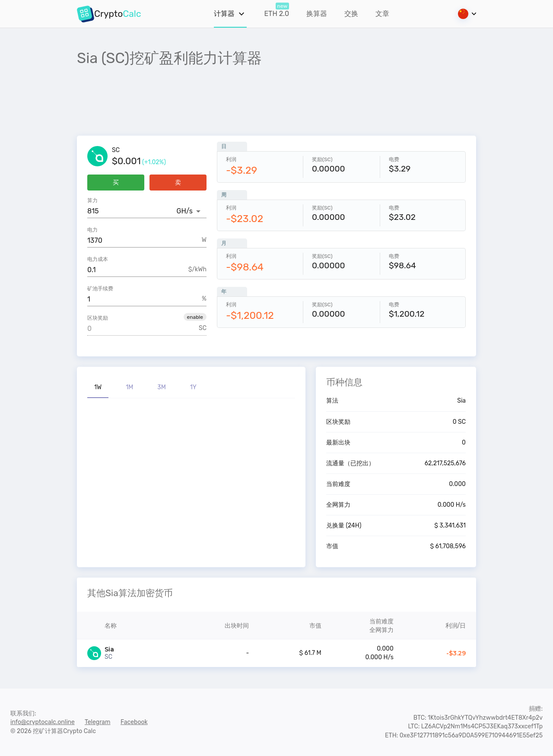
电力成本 (98, 259)
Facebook (134, 722)
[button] (195, 317)
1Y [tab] (193, 387)
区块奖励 (98, 318)
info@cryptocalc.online (43, 722)
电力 (92, 230)
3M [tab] (162, 387)
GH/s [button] (185, 211)
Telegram (98, 722)
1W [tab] (98, 387)
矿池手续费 (100, 289)
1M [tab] (129, 387)
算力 (92, 200)
